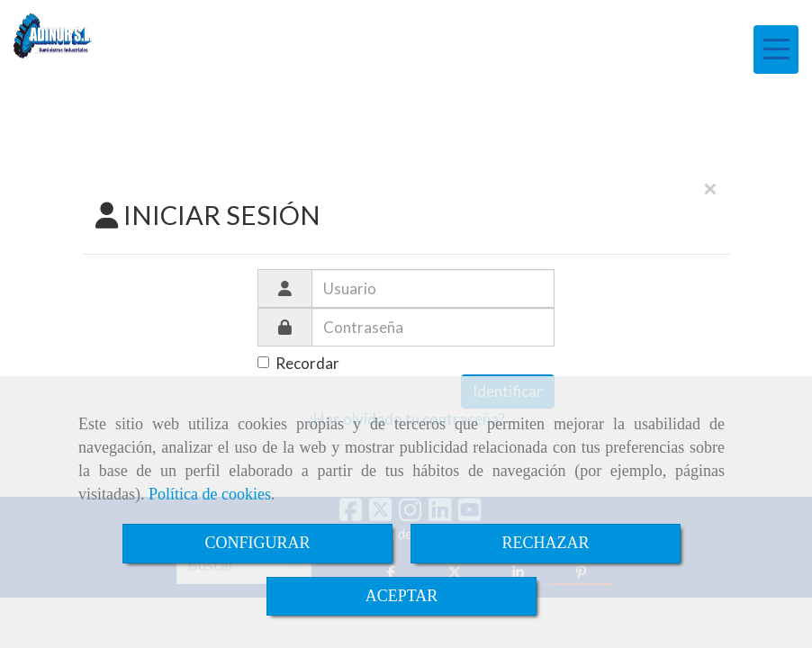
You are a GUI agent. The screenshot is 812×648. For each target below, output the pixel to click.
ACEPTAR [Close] (402, 596)
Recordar (298, 363)
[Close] (710, 189)
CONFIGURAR (257, 543)
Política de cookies (210, 494)
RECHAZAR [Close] (545, 543)
